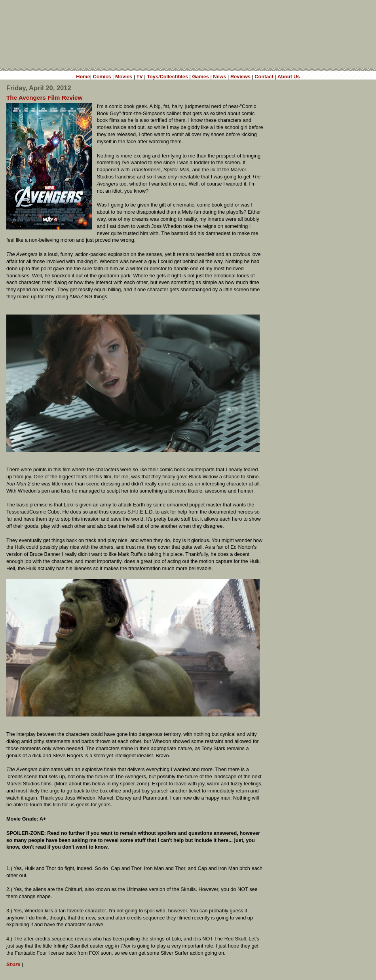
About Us (289, 77)
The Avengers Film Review (44, 98)
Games (200, 77)
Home (83, 77)
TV (140, 77)
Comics (102, 77)
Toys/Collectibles (167, 77)
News (219, 77)
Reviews (240, 77)
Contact (264, 77)
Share (13, 964)
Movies (124, 77)
